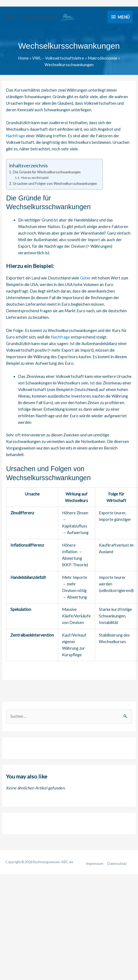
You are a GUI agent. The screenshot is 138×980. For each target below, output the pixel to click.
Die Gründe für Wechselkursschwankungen (47, 172)
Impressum (95, 864)
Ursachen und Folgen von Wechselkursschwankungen (55, 183)
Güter (85, 278)
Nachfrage (16, 136)
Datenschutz (117, 864)
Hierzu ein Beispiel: (35, 178)
